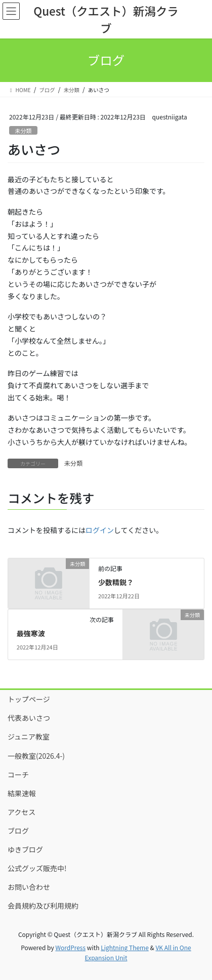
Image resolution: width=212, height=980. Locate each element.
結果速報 (22, 793)
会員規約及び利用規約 (43, 906)
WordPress (70, 947)
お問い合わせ (29, 887)
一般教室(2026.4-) (36, 756)
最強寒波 (31, 633)
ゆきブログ (25, 849)
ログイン (100, 530)
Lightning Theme (125, 947)
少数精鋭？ (116, 582)
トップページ (29, 699)
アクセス (22, 812)
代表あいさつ (29, 718)
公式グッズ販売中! (37, 868)
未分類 (23, 131)
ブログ (18, 831)
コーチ (18, 774)
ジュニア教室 (29, 737)
